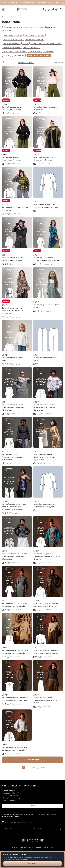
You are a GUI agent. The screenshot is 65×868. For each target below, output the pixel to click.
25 (34, 767)
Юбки (26, 43)
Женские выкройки (13, 35)
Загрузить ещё (32, 760)
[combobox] (29, 62)
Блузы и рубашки (12, 47)
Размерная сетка (27, 848)
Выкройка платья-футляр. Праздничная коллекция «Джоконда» (44, 457)
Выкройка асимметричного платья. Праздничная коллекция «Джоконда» (14, 507)
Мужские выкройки (35, 35)
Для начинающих (35, 39)
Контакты (15, 848)
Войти (58, 2)
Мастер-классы (31, 47)
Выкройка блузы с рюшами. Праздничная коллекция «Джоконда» (45, 407)
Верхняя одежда (12, 43)
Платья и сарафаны (13, 39)
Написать (33, 806)
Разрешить (33, 864)
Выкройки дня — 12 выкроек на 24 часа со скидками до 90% (28, 2)
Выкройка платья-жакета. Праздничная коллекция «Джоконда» (13, 407)
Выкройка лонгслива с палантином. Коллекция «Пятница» (13, 311)
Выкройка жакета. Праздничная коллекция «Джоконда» (13, 457)
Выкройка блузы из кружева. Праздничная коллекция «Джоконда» (15, 556)
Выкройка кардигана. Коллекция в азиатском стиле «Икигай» (47, 556)
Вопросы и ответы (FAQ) (44, 848)
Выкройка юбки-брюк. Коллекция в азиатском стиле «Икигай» (47, 700)
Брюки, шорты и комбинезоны (46, 43)
